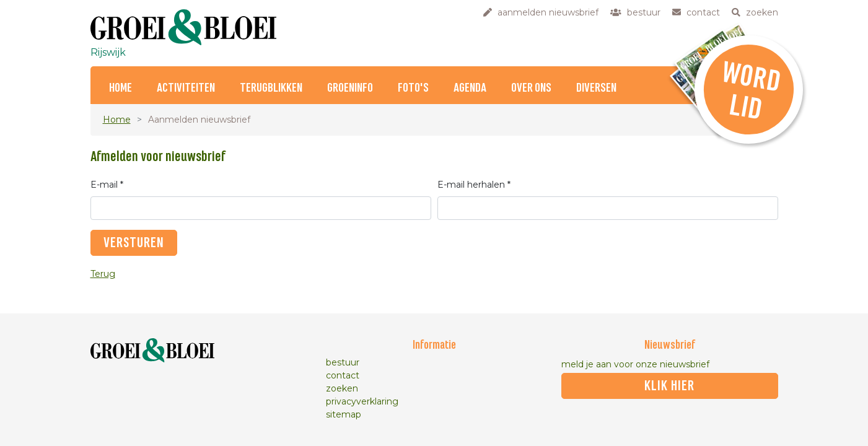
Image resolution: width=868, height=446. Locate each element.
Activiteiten (186, 88)
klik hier (669, 386)
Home (121, 88)
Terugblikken (271, 88)
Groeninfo (350, 88)
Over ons (531, 88)
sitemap (344, 414)
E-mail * (107, 185)
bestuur (343, 362)
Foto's (413, 88)
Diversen (596, 88)
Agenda (470, 88)
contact (343, 375)
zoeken (342, 388)
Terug (103, 274)
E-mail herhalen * (474, 185)
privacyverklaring (362, 401)
